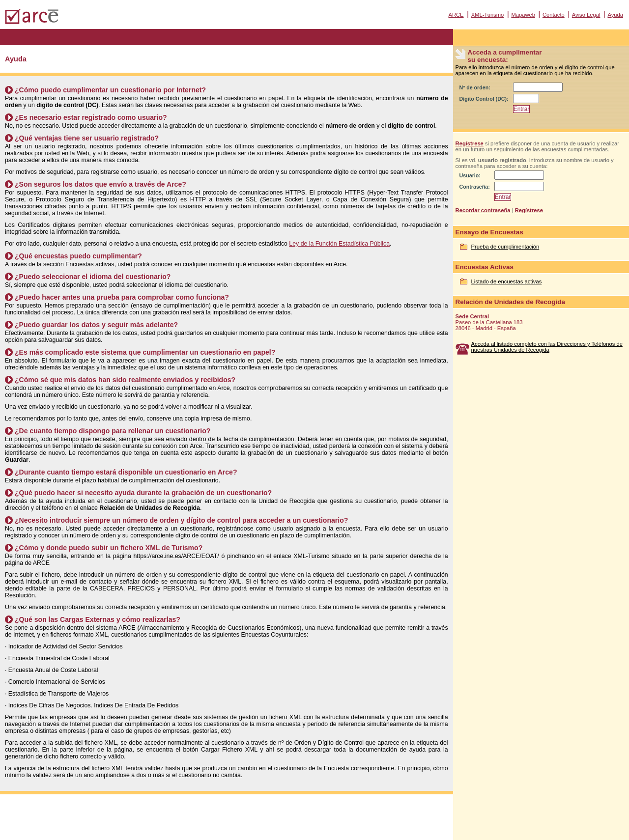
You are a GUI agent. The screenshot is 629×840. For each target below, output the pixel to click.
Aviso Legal (586, 15)
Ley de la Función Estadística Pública (339, 244)
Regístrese (470, 143)
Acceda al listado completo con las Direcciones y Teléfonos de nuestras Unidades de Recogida (547, 347)
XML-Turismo (488, 15)
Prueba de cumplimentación (505, 247)
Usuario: (470, 175)
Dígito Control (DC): (484, 99)
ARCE (456, 15)
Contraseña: (475, 187)
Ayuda (615, 15)
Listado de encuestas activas (507, 281)
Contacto (554, 15)
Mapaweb (523, 15)
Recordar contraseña (483, 210)
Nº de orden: (475, 87)
